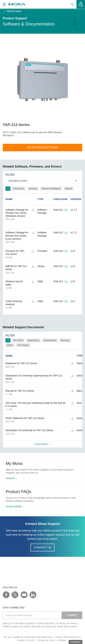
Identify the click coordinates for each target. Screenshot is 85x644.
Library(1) (33, 189)
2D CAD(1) (18, 340)
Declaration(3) (50, 340)
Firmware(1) (19, 189)
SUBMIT (72, 615)
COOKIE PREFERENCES (67, 637)
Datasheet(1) (33, 340)
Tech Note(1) (23, 345)
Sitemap (62, 640)
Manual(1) (65, 340)
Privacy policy (26, 640)
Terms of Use (46, 640)
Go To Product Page (42, 147)
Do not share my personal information (28, 637)
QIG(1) (10, 345)
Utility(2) (68, 189)
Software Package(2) (51, 189)
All (8, 189)
